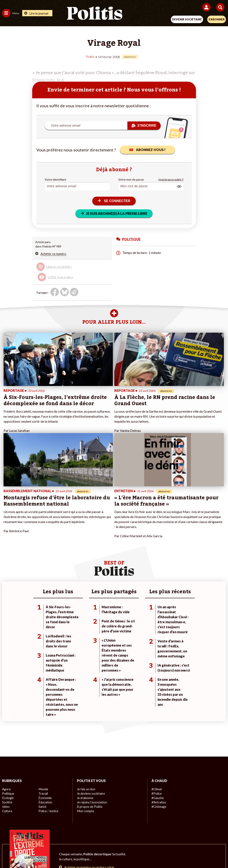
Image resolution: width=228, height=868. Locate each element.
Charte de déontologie (85, 839)
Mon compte (85, 727)
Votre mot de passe (131, 179)
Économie (45, 714)
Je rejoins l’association (91, 718)
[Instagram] (99, 854)
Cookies (197, 839)
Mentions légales (51, 839)
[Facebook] (60, 854)
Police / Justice (48, 727)
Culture (7, 727)
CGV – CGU (115, 839)
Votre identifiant (55, 179)
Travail (43, 709)
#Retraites (158, 718)
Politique (8, 709)
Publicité (179, 839)
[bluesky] (73, 854)
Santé (42, 723)
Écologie (8, 714)
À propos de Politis (89, 723)
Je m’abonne (85, 714)
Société (7, 718)
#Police (156, 709)
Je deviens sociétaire (91, 709)
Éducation (45, 718)
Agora (6, 705)
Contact (28, 839)
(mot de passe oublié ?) (171, 179)
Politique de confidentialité (148, 839)
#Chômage (159, 723)
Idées (6, 723)
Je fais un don (86, 705)
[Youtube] (86, 854)
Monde (43, 705)
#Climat (157, 705)
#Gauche (157, 714)
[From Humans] (111, 854)
